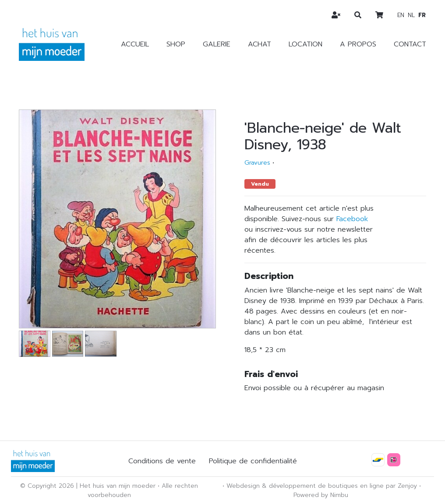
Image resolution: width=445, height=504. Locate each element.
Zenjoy (407, 486)
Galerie (217, 44)
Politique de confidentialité (253, 461)
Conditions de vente (162, 461)
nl (411, 15)
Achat (260, 44)
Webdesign (243, 486)
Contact (410, 44)
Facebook (352, 219)
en (401, 15)
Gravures (257, 163)
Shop (176, 44)
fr (422, 15)
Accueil (135, 44)
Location (305, 44)
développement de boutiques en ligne (326, 486)
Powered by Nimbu (321, 495)
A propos (358, 44)
